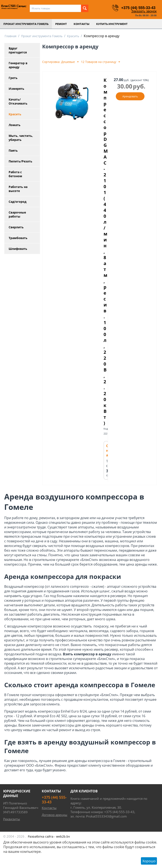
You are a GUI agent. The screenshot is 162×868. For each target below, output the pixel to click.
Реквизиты (12, 819)
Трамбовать (18, 238)
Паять (13, 150)
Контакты (82, 24)
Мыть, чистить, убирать (21, 138)
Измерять (16, 89)
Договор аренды (55, 815)
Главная (11, 36)
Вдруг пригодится (18, 50)
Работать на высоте (18, 189)
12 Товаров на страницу (101, 62)
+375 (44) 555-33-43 (138, 8)
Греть (13, 78)
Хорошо (149, 861)
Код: (106, 429)
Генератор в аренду (18, 65)
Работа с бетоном (15, 174)
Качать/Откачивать (18, 101)
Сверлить (16, 227)
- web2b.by (49, 836)
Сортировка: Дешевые (60, 62)
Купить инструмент (112, 24)
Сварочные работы (17, 214)
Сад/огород (18, 202)
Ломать (15, 125)
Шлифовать (18, 249)
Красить (73, 36)
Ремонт (61, 24)
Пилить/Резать (20, 161)
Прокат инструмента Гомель (26, 24)
